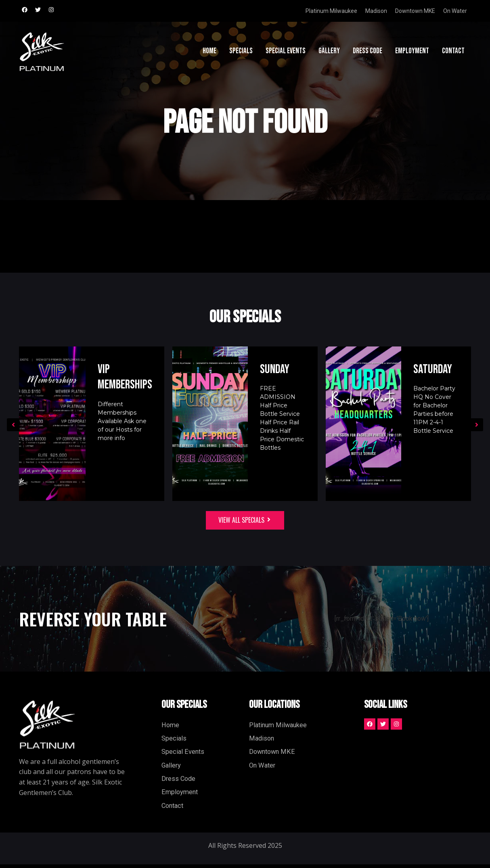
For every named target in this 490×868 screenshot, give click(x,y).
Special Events (286, 52)
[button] (13, 425)
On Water (455, 11)
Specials (241, 52)
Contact (453, 52)
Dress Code (367, 52)
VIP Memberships (125, 377)
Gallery (329, 52)
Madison (376, 11)
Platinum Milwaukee (331, 11)
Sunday (275, 369)
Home (209, 52)
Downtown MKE (415, 11)
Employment (412, 52)
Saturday (434, 369)
